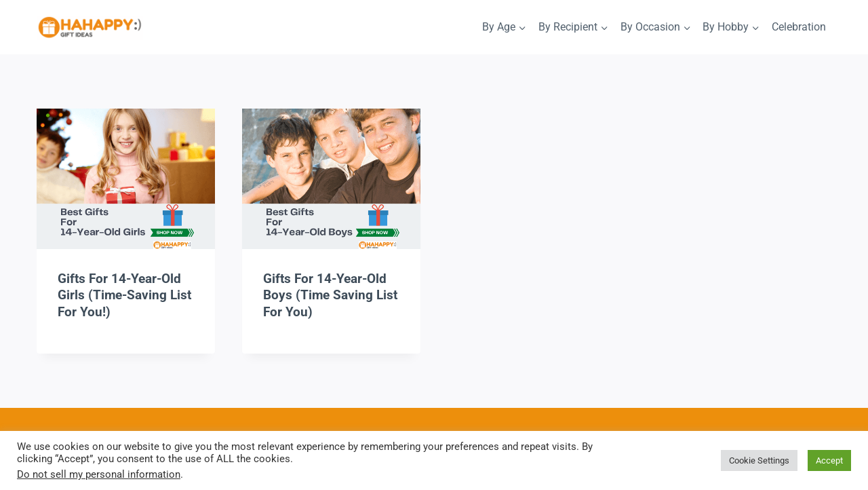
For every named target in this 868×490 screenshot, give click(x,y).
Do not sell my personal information (99, 474)
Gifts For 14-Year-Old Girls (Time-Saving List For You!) (124, 295)
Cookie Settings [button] (759, 460)
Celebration (799, 27)
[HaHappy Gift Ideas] (90, 28)
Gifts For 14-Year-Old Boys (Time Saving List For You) (330, 295)
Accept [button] (829, 460)
